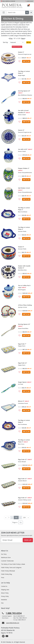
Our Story (4, 554)
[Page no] (15, 522)
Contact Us (4, 586)
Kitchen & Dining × (17, 47)
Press (3, 578)
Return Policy (5, 593)
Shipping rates (5, 590)
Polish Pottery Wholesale (8, 571)
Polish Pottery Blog (6, 574)
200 (24, 518)
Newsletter (4, 600)
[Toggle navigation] (4, 12)
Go (21, 522)
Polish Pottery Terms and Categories (11, 568)
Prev (11, 38)
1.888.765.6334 (29, 1)
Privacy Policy (5, 596)
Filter (29, 42)
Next (23, 38)
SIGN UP (28, 540)
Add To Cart (26, 61)
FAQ (2, 603)
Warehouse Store (6, 558)
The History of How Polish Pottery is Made (13, 564)
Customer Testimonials (7, 561)
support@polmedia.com (13, 623)
